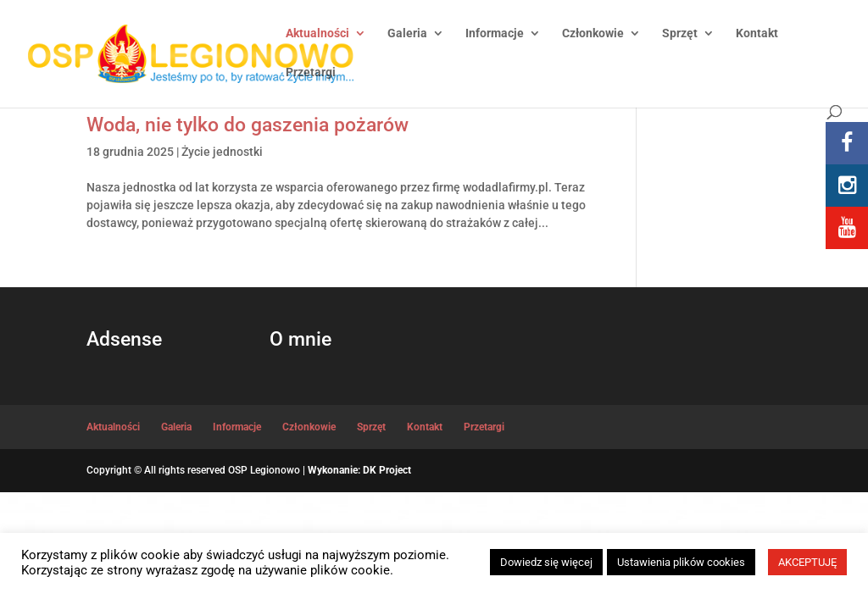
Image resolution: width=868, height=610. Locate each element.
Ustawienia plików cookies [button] (681, 562)
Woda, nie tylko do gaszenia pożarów (248, 125)
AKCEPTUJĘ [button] (807, 562)
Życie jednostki (222, 152)
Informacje (495, 33)
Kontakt (757, 33)
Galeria (407, 33)
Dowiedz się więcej (546, 562)
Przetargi (311, 72)
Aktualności (317, 33)
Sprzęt (680, 33)
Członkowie (593, 33)
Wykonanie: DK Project (359, 470)
